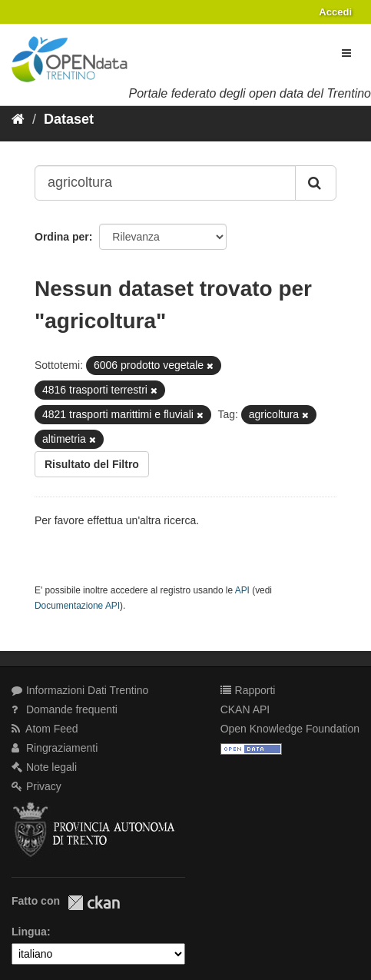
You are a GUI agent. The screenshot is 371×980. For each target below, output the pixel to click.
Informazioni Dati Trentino (80, 690)
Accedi (335, 12)
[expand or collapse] (346, 53)
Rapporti (248, 690)
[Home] (18, 119)
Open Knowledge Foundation (290, 729)
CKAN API (245, 709)
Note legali (44, 767)
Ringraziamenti (55, 748)
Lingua (29, 932)
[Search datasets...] (165, 183)
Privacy (36, 786)
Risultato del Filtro (92, 464)
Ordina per (62, 237)
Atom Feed (45, 729)
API (242, 590)
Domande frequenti (65, 709)
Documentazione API (77, 606)
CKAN (94, 903)
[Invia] (316, 183)
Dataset (69, 119)
